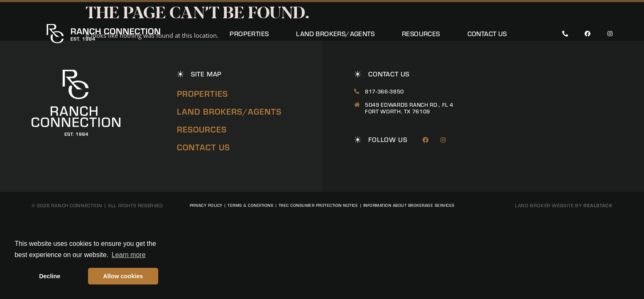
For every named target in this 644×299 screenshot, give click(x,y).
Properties (249, 34)
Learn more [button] (129, 255)
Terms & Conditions (250, 205)
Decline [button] (50, 276)
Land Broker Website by (564, 205)
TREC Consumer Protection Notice (318, 205)
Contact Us (487, 34)
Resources (421, 34)
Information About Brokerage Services (409, 205)
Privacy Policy (206, 205)
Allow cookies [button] (123, 276)
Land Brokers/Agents (335, 34)
